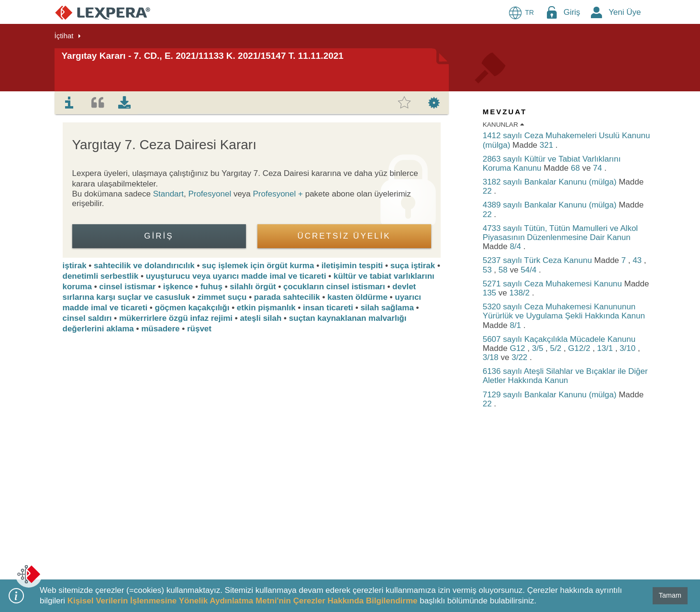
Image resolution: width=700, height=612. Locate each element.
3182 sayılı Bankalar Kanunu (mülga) (551, 182)
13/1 (606, 348)
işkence (178, 287)
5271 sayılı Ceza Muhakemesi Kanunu (554, 284)
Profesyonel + (279, 194)
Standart (168, 194)
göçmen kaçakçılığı (192, 308)
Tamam (670, 595)
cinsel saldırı (87, 318)
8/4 (516, 246)
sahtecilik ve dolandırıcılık (144, 266)
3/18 (492, 357)
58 (504, 270)
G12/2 (580, 348)
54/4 (530, 270)
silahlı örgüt (253, 287)
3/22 (521, 357)
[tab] (69, 103)
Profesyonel (210, 194)
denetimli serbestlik (101, 276)
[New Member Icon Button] (597, 12)
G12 (518, 348)
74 (599, 168)
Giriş (572, 12)
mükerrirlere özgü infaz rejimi (176, 318)
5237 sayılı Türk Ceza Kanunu (539, 260)
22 (489, 191)
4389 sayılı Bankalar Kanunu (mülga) (551, 205)
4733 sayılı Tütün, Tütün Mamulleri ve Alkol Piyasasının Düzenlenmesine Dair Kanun (560, 233)
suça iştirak (413, 266)
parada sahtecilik (287, 297)
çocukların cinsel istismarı (334, 287)
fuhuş (211, 287)
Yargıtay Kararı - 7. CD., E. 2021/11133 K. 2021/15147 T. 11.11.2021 (203, 56)
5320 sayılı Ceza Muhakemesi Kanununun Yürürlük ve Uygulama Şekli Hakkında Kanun (564, 311)
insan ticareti (328, 308)
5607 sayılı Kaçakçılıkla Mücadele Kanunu (559, 339)
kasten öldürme (357, 297)
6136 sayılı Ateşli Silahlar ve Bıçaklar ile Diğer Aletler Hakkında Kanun (565, 376)
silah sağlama (387, 308)
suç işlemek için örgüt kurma (258, 266)
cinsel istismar (127, 287)
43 (638, 260)
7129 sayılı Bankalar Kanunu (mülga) (551, 395)
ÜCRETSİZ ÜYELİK (344, 236)
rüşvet (199, 329)
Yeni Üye (625, 12)
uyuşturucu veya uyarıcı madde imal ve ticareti (236, 276)
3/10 (629, 348)
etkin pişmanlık (266, 308)
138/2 (520, 293)
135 (491, 293)
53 (489, 270)
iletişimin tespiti (352, 266)
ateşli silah (261, 318)
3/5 (539, 348)
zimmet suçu (222, 297)
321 (548, 145)
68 (577, 168)
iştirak (75, 266)
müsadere (160, 329)
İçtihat (64, 36)
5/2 (557, 348)
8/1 (516, 325)
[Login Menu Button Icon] (552, 12)
